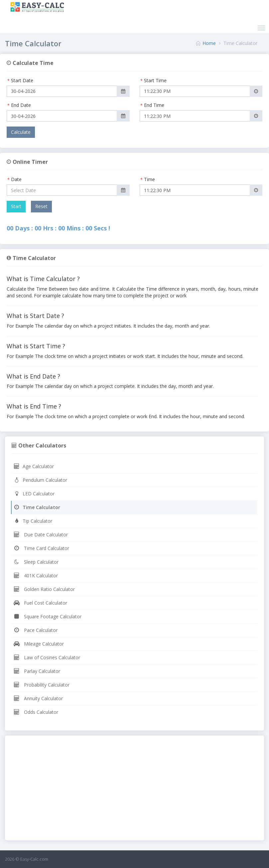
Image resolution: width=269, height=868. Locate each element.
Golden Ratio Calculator (44, 589)
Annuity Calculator (38, 698)
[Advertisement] (134, 789)
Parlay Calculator (37, 671)
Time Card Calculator (41, 548)
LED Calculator (34, 494)
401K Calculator (36, 576)
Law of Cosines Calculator (47, 657)
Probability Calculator (41, 685)
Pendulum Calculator (40, 480)
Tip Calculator (33, 521)
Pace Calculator (35, 630)
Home (209, 43)
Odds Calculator (36, 712)
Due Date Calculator (41, 535)
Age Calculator (34, 466)
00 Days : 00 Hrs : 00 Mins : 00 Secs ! (58, 228)
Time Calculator (37, 507)
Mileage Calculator (39, 644)
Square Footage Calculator (47, 616)
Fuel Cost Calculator (40, 603)
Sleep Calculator (36, 562)
